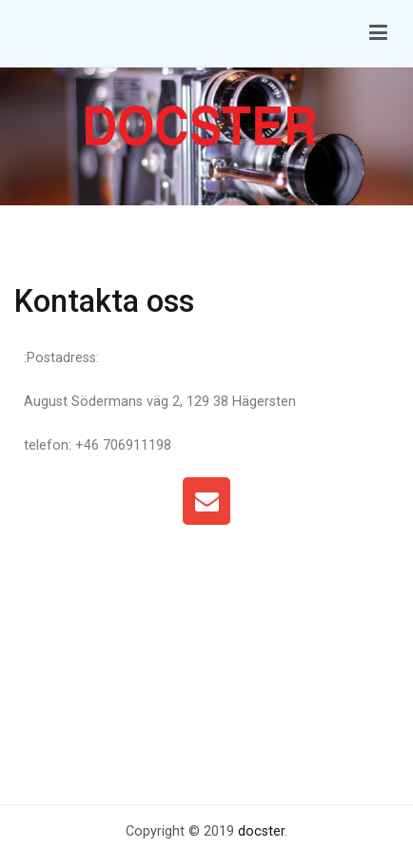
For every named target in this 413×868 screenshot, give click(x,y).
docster (261, 831)
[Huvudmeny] (379, 33)
